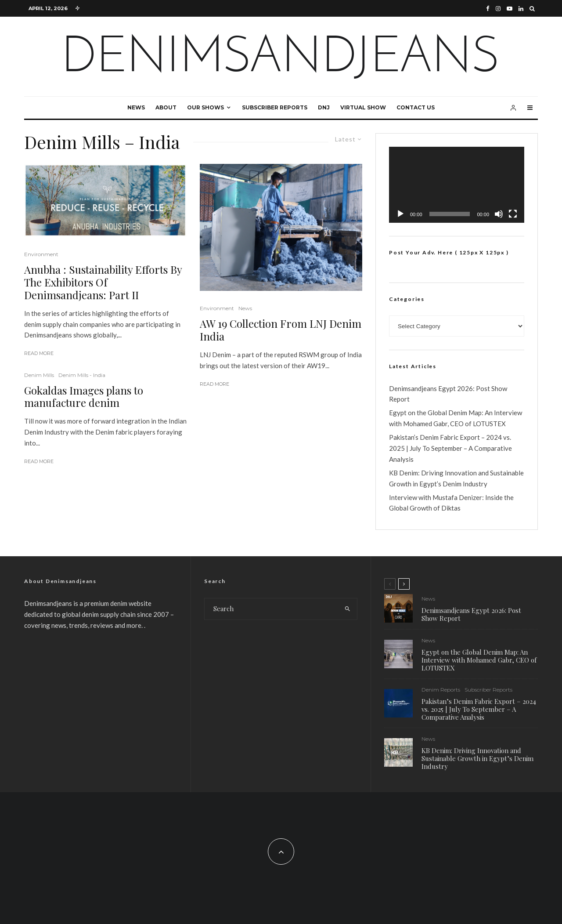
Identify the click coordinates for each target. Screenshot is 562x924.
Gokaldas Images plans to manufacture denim (84, 397)
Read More (39, 353)
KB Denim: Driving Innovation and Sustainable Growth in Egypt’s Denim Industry (477, 761)
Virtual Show (363, 107)
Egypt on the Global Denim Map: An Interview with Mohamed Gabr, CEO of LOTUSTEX (479, 660)
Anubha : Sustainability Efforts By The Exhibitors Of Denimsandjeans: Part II (103, 282)
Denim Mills (39, 375)
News (136, 107)
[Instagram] (498, 9)
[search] (348, 609)
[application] (457, 185)
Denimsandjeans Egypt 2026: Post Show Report (471, 614)
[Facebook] (488, 9)
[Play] (400, 214)
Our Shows (205, 107)
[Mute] (499, 214)
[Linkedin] (521, 9)
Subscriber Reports (275, 107)
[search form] (271, 609)
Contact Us (416, 107)
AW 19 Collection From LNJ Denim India (281, 330)
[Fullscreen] (513, 214)
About (166, 107)
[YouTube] (510, 9)
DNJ (324, 107)
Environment (41, 254)
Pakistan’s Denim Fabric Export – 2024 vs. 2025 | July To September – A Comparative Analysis (450, 448)
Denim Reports (441, 690)
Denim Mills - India (82, 375)
